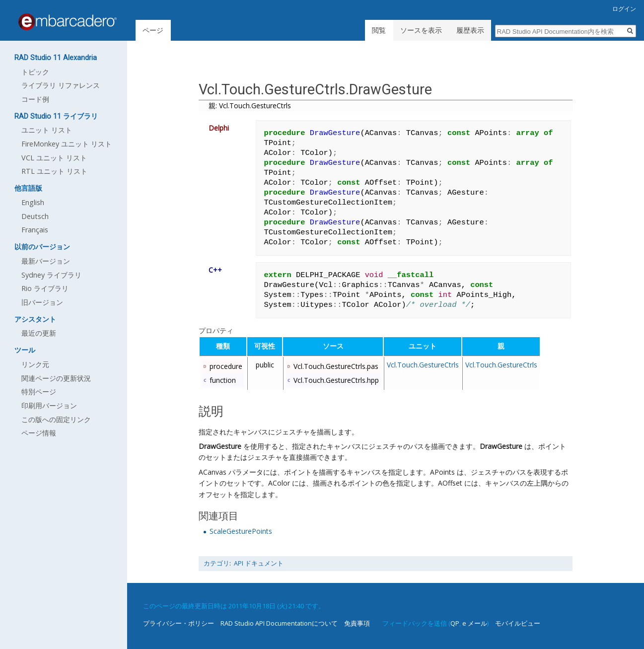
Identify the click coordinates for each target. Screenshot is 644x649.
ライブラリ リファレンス (61, 85)
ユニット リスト (47, 130)
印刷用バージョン (49, 405)
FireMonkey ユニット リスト (67, 144)
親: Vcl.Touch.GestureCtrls (250, 106)
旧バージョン (42, 302)
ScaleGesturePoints (241, 531)
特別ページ (39, 392)
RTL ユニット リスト (54, 171)
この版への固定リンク (56, 419)
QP (455, 623)
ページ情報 (39, 433)
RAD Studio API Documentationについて (279, 623)
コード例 (35, 99)
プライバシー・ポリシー (179, 623)
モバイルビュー (518, 623)
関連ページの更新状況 (56, 378)
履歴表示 (470, 30)
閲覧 (379, 30)
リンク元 (35, 364)
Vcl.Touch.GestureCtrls (423, 365)
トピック (35, 72)
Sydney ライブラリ (51, 275)
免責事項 (357, 623)
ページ (153, 30)
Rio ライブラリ (45, 288)
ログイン (624, 9)
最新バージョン (46, 261)
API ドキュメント (259, 563)
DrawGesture (220, 446)
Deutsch (35, 216)
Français (35, 230)
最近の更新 (39, 333)
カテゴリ (216, 563)
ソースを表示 (421, 30)
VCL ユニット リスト (54, 158)
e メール (475, 623)
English (33, 202)
